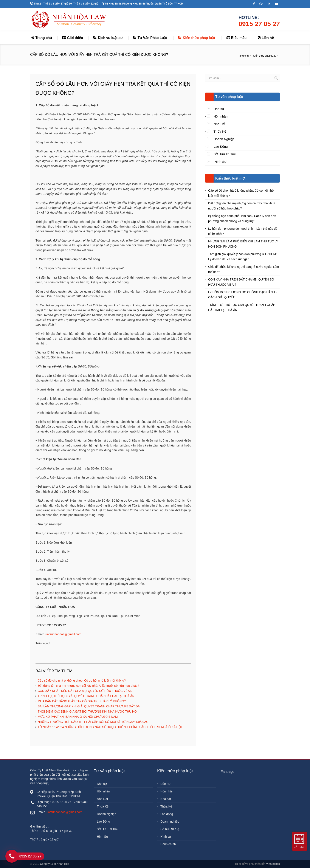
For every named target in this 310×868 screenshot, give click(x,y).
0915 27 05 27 (259, 24)
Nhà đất (166, 799)
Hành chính (168, 844)
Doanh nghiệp (170, 821)
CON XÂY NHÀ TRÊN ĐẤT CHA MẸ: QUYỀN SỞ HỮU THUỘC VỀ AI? (85, 691)
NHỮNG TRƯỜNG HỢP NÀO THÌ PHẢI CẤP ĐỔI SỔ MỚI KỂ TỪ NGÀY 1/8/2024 (93, 722)
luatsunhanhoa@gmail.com (63, 634)
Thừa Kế (220, 131)
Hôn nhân (221, 116)
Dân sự (219, 109)
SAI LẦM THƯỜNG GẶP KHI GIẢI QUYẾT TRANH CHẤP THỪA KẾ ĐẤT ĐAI (89, 706)
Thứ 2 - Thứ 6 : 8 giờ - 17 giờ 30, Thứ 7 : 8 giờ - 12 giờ (64, 4)
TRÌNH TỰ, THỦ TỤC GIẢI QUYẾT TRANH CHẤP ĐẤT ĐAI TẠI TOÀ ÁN (86, 696)
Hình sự (166, 837)
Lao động (167, 814)
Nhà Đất (219, 124)
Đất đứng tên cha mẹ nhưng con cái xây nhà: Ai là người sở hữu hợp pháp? (88, 686)
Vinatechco (273, 864)
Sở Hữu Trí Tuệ (225, 154)
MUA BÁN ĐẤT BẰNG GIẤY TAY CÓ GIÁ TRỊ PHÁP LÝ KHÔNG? (82, 701)
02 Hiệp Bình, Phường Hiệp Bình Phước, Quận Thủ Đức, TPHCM (143, 4)
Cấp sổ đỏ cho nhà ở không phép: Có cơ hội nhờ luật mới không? (82, 680)
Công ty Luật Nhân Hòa (55, 864)
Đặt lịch (300, 847)
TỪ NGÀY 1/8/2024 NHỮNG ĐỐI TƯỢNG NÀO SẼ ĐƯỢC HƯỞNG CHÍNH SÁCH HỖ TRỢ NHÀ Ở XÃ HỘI (110, 727)
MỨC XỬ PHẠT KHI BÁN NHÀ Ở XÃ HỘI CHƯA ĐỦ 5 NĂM (78, 717)
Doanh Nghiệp (224, 139)
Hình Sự (220, 162)
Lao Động (221, 146)
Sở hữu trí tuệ (170, 829)
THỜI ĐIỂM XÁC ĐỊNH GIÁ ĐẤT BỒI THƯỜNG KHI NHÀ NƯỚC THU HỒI (88, 711)
